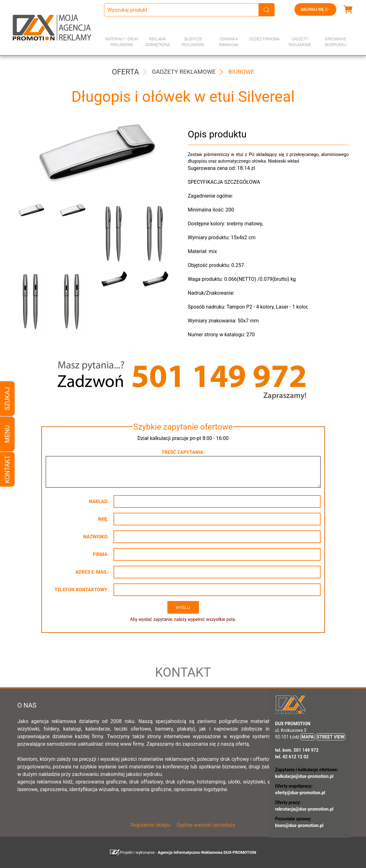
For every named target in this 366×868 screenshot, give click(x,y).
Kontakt (7, 469)
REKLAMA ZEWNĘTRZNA (157, 42)
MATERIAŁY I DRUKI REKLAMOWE (122, 42)
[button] (33, 234)
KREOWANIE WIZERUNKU (336, 42)
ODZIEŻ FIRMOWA (264, 39)
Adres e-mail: (92, 572)
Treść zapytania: (183, 452)
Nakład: (99, 501)
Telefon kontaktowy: (81, 590)
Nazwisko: (96, 537)
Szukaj (7, 399)
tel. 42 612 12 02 (292, 757)
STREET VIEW (331, 737)
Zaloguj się (315, 9)
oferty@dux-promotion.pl (300, 793)
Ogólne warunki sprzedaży (206, 825)
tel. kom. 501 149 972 (297, 750)
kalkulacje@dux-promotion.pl (304, 776)
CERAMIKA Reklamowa (229, 42)
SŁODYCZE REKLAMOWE (193, 42)
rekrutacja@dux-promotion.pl (304, 809)
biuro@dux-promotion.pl (299, 825)
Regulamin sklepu (150, 825)
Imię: (103, 519)
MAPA (308, 737)
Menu (7, 434)
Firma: (101, 554)
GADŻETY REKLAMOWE (300, 42)
